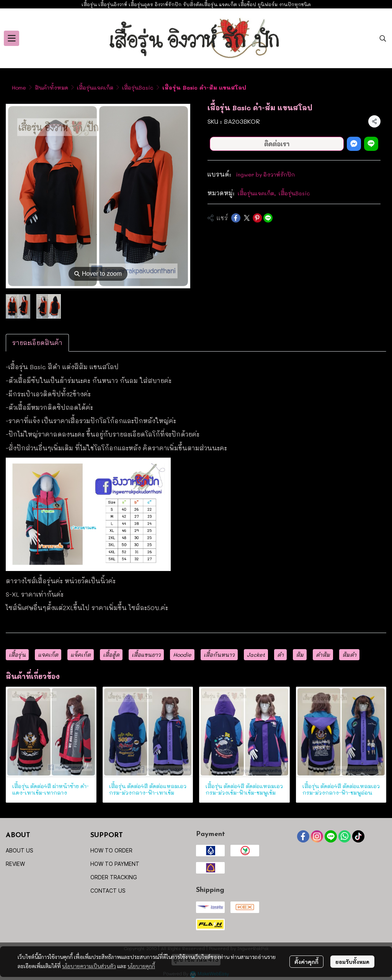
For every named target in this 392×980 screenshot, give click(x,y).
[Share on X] (247, 218)
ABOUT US (20, 850)
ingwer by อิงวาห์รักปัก (265, 174)
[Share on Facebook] (236, 218)
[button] (383, 38)
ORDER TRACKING (114, 877)
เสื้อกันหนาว (219, 655)
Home (19, 88)
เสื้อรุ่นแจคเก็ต (95, 88)
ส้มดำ (349, 655)
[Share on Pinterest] (257, 218)
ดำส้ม (323, 655)
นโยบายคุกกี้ (141, 966)
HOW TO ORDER (111, 850)
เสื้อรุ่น (17, 655)
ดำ (280, 655)
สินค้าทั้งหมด (51, 88)
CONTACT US (108, 891)
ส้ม (300, 655)
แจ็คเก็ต (81, 655)
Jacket (256, 655)
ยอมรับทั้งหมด (352, 962)
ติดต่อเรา (277, 144)
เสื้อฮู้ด (111, 655)
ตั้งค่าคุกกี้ (306, 962)
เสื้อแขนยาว (146, 655)
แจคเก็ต (48, 655)
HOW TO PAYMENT (115, 864)
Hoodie (182, 655)
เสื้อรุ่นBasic (138, 88)
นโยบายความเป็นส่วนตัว (89, 966)
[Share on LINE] (268, 218)
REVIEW (15, 864)
